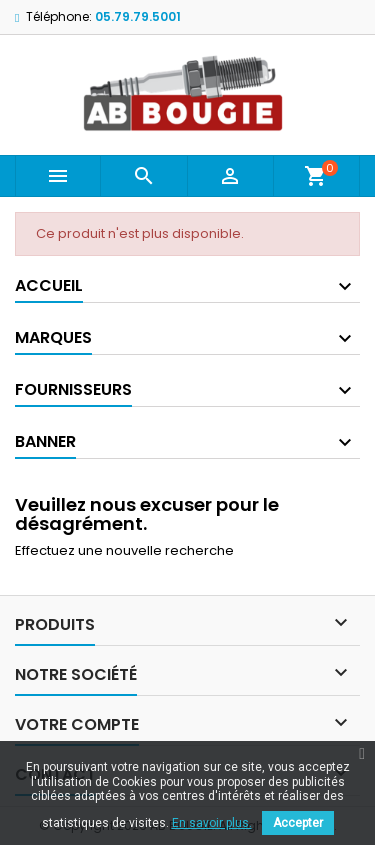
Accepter (298, 823)
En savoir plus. (212, 823)
